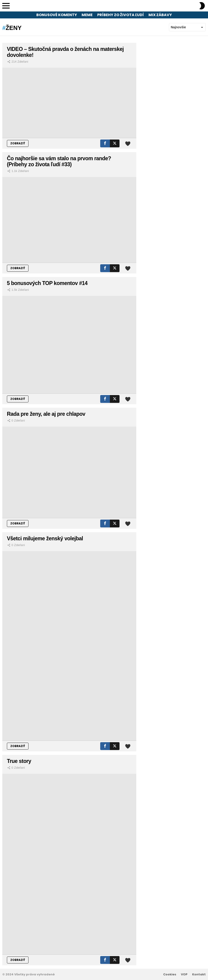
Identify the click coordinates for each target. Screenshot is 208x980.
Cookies (170, 974)
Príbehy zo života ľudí (121, 15)
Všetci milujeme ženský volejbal (45, 538)
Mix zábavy (160, 15)
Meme (87, 15)
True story (19, 761)
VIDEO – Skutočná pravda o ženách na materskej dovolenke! (65, 52)
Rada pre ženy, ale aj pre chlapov (46, 414)
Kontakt (199, 974)
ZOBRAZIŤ (18, 143)
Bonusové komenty (57, 15)
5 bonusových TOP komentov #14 (47, 283)
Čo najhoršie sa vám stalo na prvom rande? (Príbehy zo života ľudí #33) (59, 161)
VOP (184, 974)
